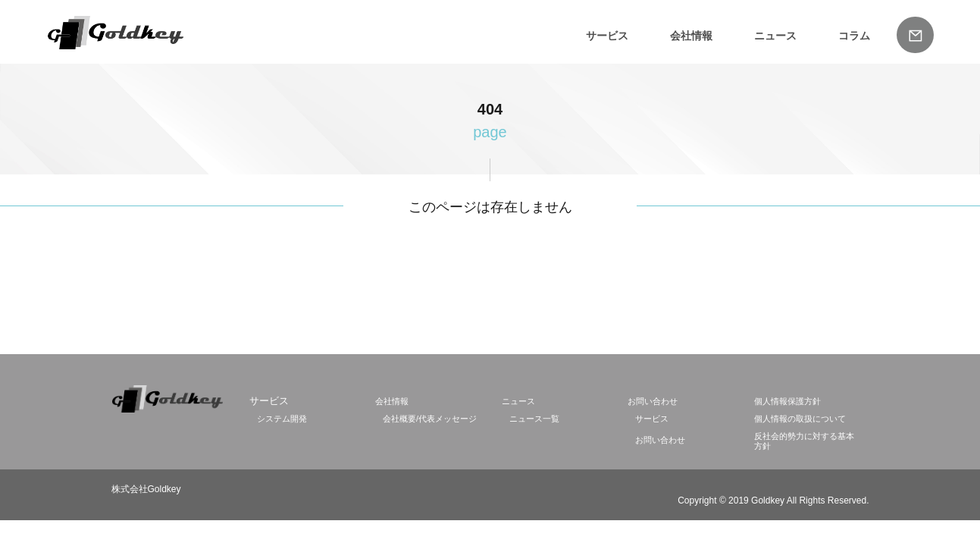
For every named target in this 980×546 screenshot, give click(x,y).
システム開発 (282, 419)
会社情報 (691, 36)
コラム (854, 36)
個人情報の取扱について (800, 419)
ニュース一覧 (534, 419)
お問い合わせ (653, 401)
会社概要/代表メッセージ (430, 419)
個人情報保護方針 (787, 401)
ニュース (775, 36)
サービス (607, 36)
